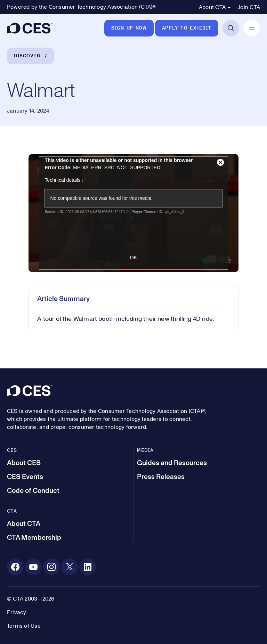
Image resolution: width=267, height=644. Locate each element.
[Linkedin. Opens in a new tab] (88, 567)
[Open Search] (231, 28)
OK (133, 258)
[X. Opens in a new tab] (70, 567)
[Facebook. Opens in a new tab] (15, 567)
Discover (27, 56)
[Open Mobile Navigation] (252, 28)
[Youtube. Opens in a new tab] (33, 567)
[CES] (30, 28)
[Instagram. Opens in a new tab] (51, 567)
